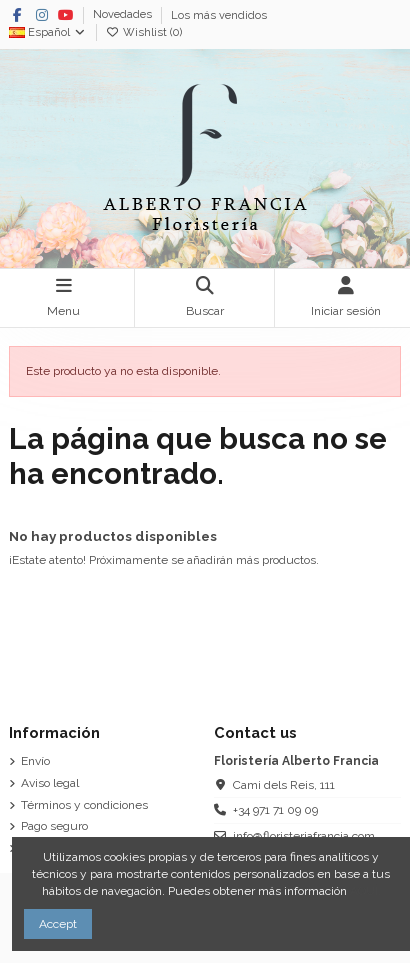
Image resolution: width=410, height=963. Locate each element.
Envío (35, 761)
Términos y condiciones (84, 805)
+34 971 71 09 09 (275, 810)
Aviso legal (50, 783)
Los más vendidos (219, 15)
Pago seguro (54, 826)
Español (48, 32)
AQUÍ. (365, 891)
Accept (58, 924)
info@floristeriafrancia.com (304, 836)
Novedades (124, 15)
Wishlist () (144, 32)
